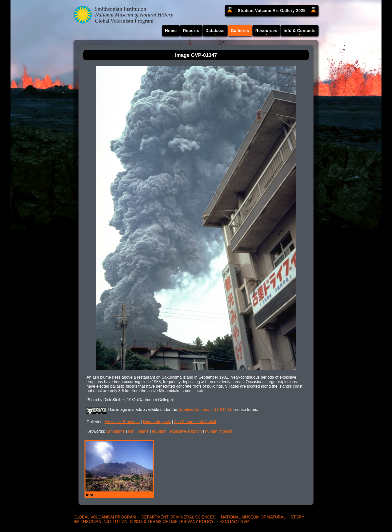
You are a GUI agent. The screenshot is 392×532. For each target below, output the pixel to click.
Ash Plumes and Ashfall (195, 422)
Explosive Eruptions (122, 422)
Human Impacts (157, 422)
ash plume (115, 431)
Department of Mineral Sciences (178, 517)
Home (171, 31)
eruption (159, 431)
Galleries (240, 31)
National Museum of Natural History (263, 517)
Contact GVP (234, 522)
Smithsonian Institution (100, 522)
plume (143, 431)
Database (215, 31)
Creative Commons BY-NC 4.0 (205, 410)
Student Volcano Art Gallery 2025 (272, 11)
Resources (266, 31)
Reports (191, 31)
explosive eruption (186, 431)
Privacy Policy (197, 522)
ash (131, 431)
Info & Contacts (299, 31)
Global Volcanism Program (105, 517)
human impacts (219, 431)
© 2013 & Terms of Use (154, 522)
